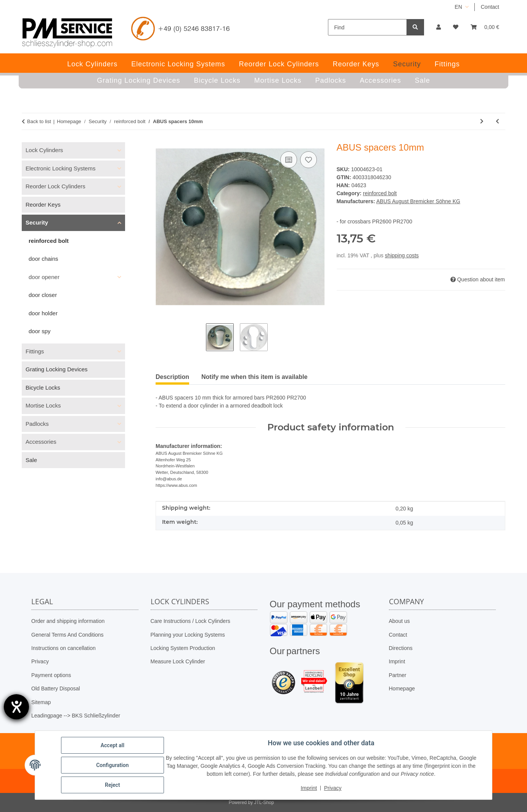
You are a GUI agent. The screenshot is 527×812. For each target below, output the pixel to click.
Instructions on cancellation (63, 648)
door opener (44, 277)
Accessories (41, 442)
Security (37, 222)
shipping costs (402, 255)
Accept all (112, 745)
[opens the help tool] (16, 707)
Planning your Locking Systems (188, 635)
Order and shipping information (68, 621)
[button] (439, 27)
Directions (401, 648)
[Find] (367, 27)
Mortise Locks (43, 405)
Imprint (397, 661)
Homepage (402, 688)
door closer (43, 295)
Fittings (35, 351)
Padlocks (37, 424)
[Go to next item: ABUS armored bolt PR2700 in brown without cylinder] (482, 121)
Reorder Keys (43, 205)
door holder (43, 313)
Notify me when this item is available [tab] (254, 377)
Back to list (39, 121)
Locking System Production (183, 648)
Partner (398, 675)
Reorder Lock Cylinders (55, 186)
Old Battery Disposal (56, 688)
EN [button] (458, 7)
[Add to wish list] (308, 160)
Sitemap (41, 702)
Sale (31, 460)
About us (399, 621)
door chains (43, 259)
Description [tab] (172, 377)
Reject (112, 785)
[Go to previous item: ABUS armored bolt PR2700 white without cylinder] (497, 121)
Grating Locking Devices (57, 369)
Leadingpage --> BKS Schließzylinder (76, 716)
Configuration (112, 765)
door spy (40, 331)
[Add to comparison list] (289, 160)
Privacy (40, 661)
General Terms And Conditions (67, 635)
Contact (490, 7)
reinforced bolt (380, 193)
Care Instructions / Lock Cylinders (190, 621)
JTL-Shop (264, 802)
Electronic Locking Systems (60, 168)
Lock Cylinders (44, 150)
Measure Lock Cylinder (178, 661)
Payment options (51, 675)
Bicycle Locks (43, 388)
